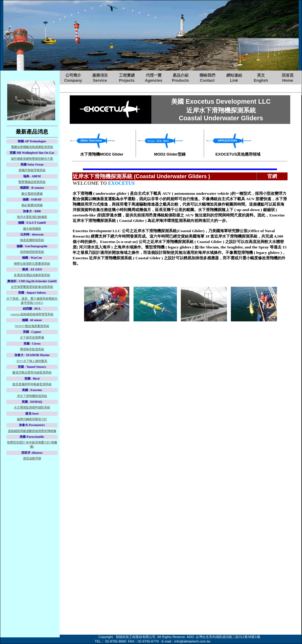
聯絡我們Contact (207, 78)
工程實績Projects (127, 78)
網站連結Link (234, 78)
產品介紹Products (180, 78)
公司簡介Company (73, 78)
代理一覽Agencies (154, 78)
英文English (261, 78)
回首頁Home (288, 78)
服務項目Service (100, 78)
